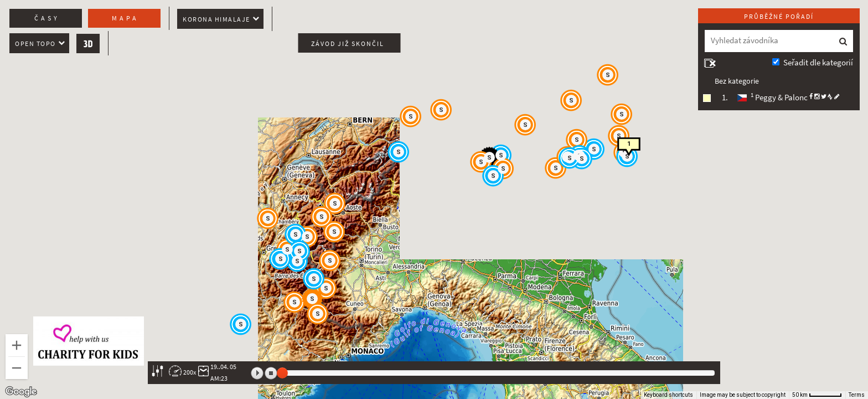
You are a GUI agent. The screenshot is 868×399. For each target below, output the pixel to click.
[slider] (282, 373)
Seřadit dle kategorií (818, 63)
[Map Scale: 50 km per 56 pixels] (817, 395)
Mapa (125, 18)
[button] (619, 136)
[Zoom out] (17, 368)
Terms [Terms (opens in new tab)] (857, 395)
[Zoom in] (17, 345)
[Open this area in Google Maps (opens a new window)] (21, 392)
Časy (47, 18)
